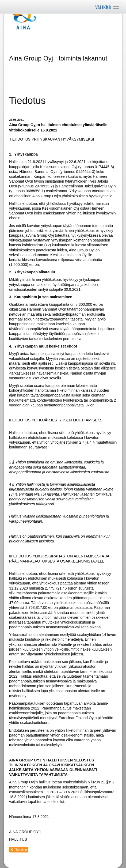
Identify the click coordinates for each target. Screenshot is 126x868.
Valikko (103, 7)
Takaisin (19, 850)
